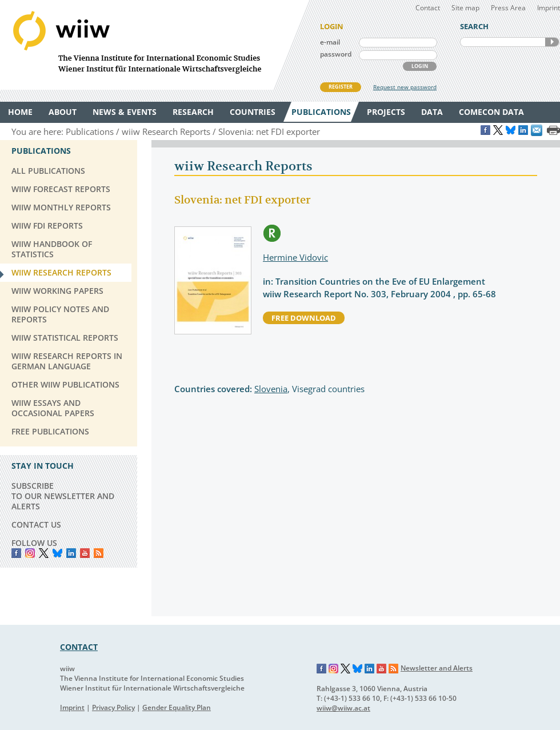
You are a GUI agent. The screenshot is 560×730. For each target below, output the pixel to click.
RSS (99, 553)
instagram (30, 553)
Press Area (508, 8)
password (336, 54)
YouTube (85, 553)
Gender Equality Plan (177, 707)
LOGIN (420, 66)
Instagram (334, 669)
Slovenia (271, 389)
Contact (428, 8)
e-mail (330, 42)
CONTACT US (36, 524)
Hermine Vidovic (295, 257)
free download (304, 318)
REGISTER (341, 87)
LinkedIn (71, 553)
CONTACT (79, 647)
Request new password (405, 87)
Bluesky (57, 553)
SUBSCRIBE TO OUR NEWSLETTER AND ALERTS (63, 496)
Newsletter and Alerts (437, 668)
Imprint (549, 8)
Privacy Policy (113, 707)
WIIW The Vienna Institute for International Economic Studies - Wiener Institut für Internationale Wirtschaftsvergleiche (154, 45)
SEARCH (552, 42)
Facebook (16, 553)
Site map (465, 8)
